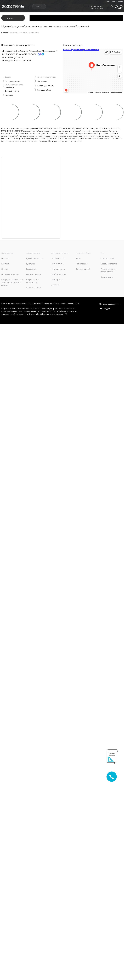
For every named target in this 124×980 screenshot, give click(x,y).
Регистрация (117, 1)
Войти (108, 1)
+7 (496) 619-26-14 (13, 54)
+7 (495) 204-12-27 (96, 6)
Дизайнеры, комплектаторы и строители (19, 141)
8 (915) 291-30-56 (29, 54)
